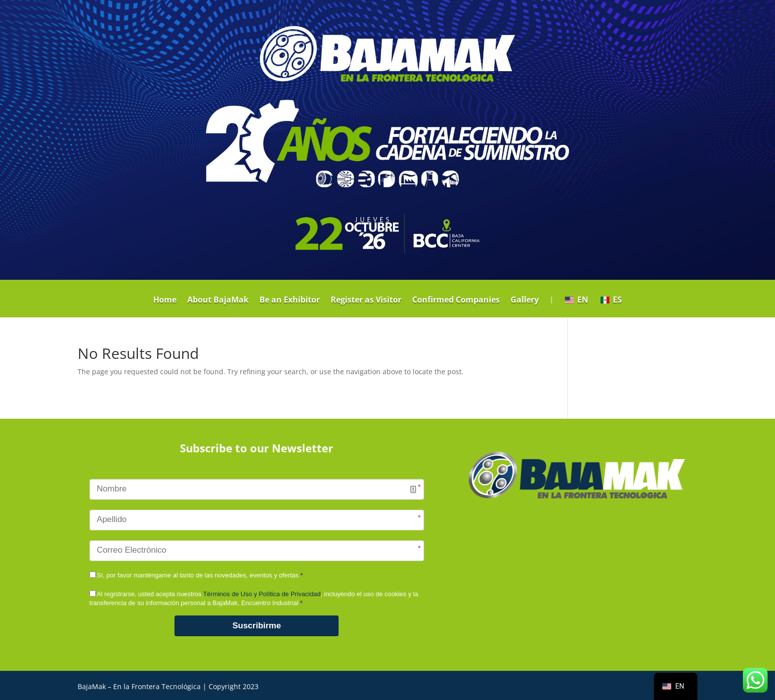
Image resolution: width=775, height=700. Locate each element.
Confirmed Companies (456, 301)
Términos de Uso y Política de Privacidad (262, 594)
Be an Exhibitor (290, 301)
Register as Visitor (366, 301)
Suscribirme (257, 626)
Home (165, 301)
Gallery (525, 301)
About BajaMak (218, 301)
